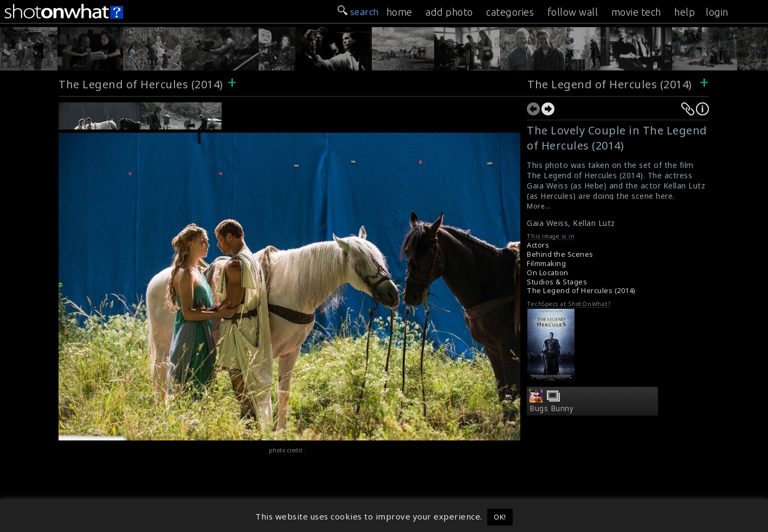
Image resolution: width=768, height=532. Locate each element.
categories (510, 12)
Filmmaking (546, 264)
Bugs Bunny (551, 408)
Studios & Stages (557, 282)
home (399, 12)
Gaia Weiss (547, 223)
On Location (548, 273)
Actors (538, 245)
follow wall (573, 12)
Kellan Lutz (594, 223)
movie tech (636, 12)
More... (539, 206)
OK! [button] (500, 517)
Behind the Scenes (560, 254)
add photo (449, 12)
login (717, 12)
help (685, 12)
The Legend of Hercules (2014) (141, 84)
